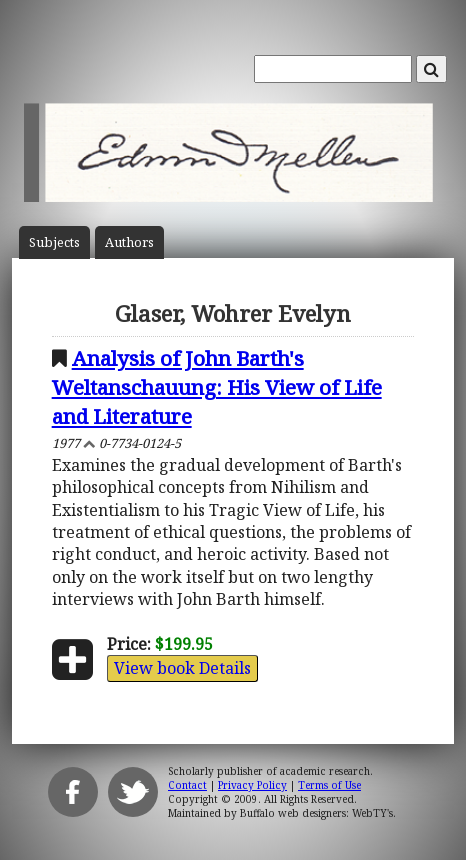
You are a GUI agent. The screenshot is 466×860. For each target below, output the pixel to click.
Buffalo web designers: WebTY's (316, 813)
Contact (187, 785)
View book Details (182, 668)
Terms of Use (329, 785)
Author (129, 242)
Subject (54, 242)
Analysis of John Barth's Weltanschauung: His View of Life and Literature (217, 387)
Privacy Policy (252, 785)
